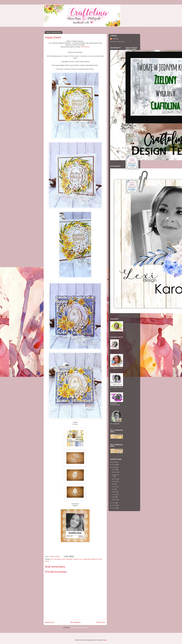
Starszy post (101, 622)
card (52, 559)
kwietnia (114, 492)
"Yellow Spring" (85, 47)
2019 (114, 467)
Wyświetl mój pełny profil (117, 41)
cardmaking (57, 559)
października (115, 475)
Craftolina (115, 39)
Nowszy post (50, 622)
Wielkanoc (95, 559)
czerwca (114, 487)
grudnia (114, 470)
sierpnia (114, 481)
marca (114, 494)
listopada (115, 472)
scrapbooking (87, 559)
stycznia (114, 500)
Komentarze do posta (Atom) (79, 628)
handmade (69, 559)
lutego (114, 497)
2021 (114, 462)
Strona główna (75, 622)
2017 (114, 505)
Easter (63, 559)
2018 (114, 503)
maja (113, 489)
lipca (113, 484)
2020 (114, 465)
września (115, 479)
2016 (114, 508)
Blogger (104, 640)
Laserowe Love (78, 559)
